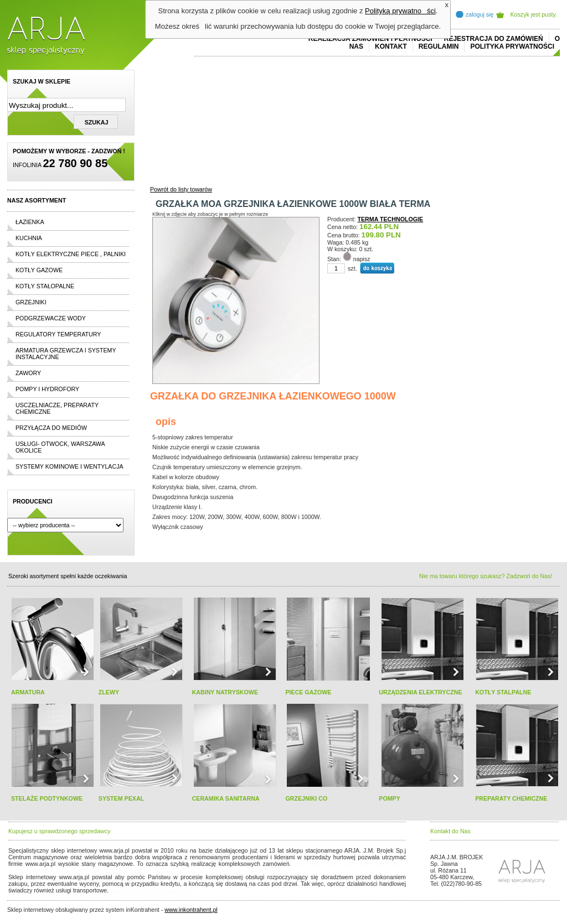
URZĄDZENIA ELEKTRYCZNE (420, 692)
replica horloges (131, 890)
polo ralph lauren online (326, 864)
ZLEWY (109, 692)
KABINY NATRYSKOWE (225, 692)
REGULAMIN (439, 46)
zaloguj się (480, 14)
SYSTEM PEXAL (121, 798)
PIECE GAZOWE (308, 692)
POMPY (390, 798)
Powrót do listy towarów (181, 189)
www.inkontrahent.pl (191, 910)
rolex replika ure (174, 890)
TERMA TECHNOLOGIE (391, 219)
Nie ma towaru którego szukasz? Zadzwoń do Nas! (486, 576)
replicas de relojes (116, 870)
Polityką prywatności (400, 11)
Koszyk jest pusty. (534, 14)
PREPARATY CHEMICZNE (511, 798)
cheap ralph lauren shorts (58, 870)
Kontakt (391, 46)
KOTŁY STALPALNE (503, 692)
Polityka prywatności (512, 46)
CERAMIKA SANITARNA (226, 798)
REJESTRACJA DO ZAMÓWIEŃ (494, 39)
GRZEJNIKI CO (306, 798)
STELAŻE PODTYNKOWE (47, 798)
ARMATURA (28, 692)
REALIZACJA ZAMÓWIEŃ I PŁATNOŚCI (370, 39)
